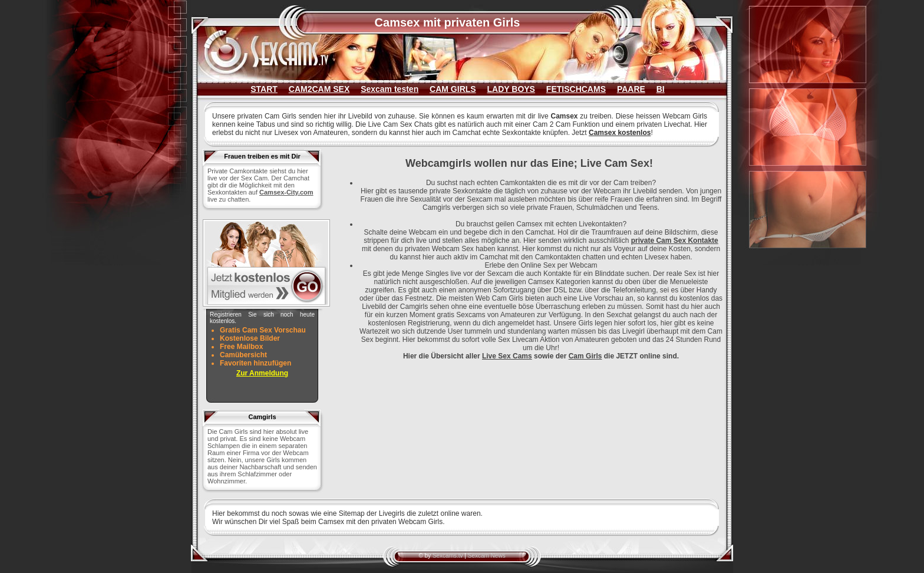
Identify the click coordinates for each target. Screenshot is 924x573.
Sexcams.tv (448, 556)
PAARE (631, 89)
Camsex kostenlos (620, 133)
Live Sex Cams (507, 356)
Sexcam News (487, 556)
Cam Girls (585, 356)
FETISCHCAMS (576, 89)
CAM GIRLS (453, 89)
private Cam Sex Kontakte (675, 241)
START (264, 89)
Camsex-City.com (286, 192)
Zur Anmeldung (262, 373)
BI (661, 89)
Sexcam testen (390, 89)
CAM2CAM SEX (319, 89)
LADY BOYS (511, 89)
